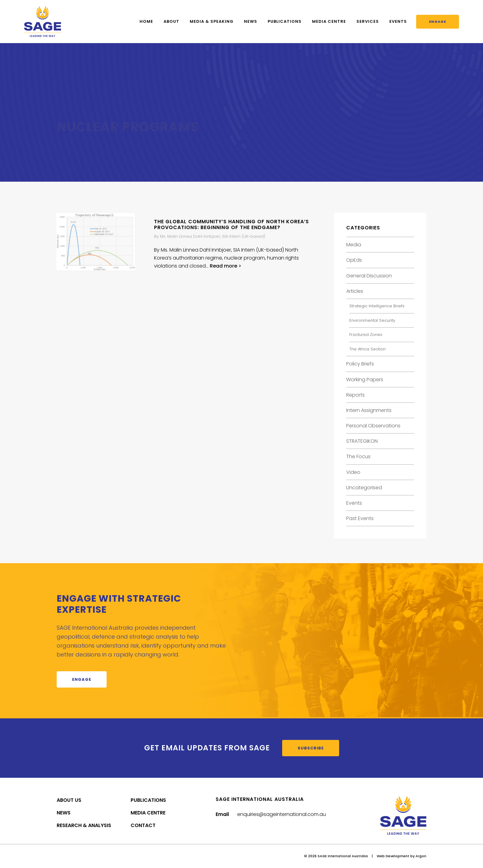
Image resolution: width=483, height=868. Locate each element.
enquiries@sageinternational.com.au (282, 814)
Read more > (225, 266)
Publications (285, 21)
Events (398, 21)
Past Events (360, 518)
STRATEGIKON (362, 441)
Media (354, 245)
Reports (355, 395)
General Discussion (369, 276)
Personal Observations (373, 426)
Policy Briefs (360, 364)
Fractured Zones (366, 335)
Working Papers (365, 379)
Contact (143, 825)
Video (353, 472)
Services (368, 21)
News (251, 21)
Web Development (393, 856)
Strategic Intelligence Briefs (377, 306)
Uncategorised (364, 488)
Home (146, 21)
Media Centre (329, 21)
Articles (355, 291)
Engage (438, 22)
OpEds (354, 260)
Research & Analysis (84, 825)
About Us (69, 800)
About (171, 21)
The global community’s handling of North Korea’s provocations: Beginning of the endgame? (231, 224)
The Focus (358, 456)
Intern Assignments (369, 410)
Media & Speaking (212, 21)
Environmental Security (372, 320)
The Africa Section (367, 349)
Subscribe (311, 748)
